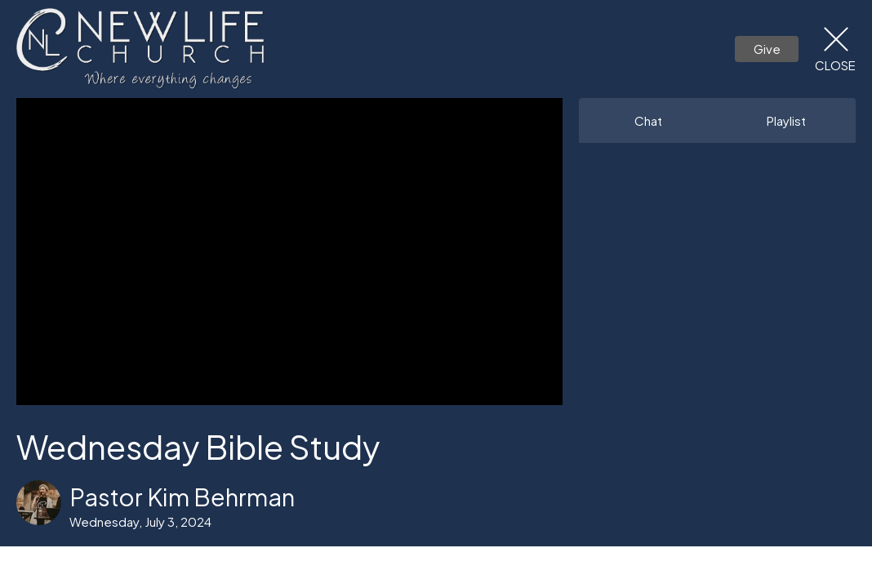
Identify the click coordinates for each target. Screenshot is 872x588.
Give (767, 49)
